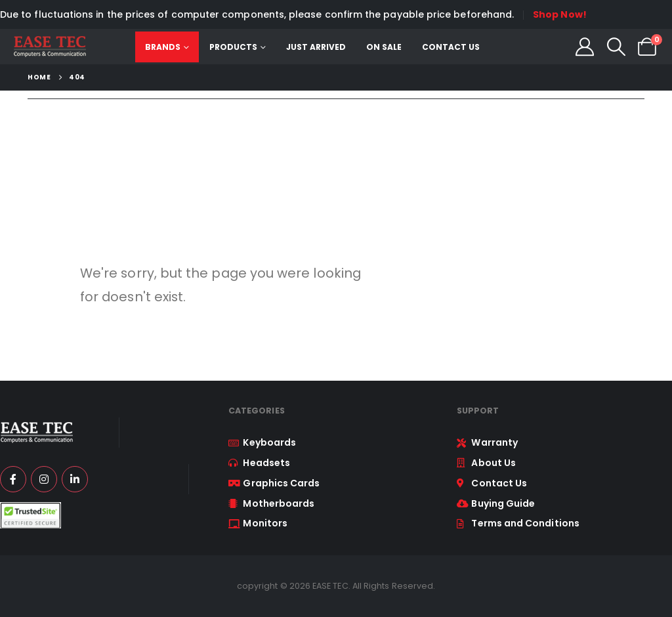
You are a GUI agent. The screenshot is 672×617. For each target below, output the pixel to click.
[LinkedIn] (75, 479)
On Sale (384, 47)
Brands (163, 47)
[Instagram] (44, 479)
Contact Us (451, 47)
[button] (616, 47)
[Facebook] (13, 479)
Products (233, 47)
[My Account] (585, 47)
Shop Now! (560, 14)
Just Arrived (316, 47)
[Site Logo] (50, 47)
